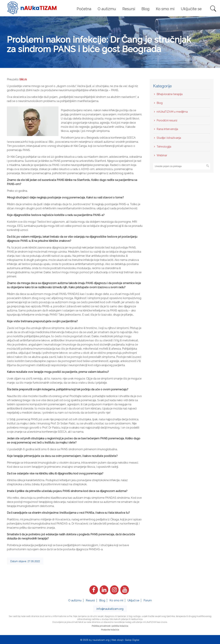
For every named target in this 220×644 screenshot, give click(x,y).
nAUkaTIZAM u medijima (172, 112)
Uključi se (133, 600)
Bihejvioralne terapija (170, 94)
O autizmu (75, 600)
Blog (160, 103)
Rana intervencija (167, 129)
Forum (148, 600)
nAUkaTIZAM (32, 8)
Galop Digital (132, 640)
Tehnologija (164, 147)
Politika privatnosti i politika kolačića (110, 626)
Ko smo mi (116, 600)
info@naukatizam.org (110, 609)
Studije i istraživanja (169, 138)
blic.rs (23, 79)
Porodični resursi (167, 120)
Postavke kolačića (110, 630)
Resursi (90, 600)
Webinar (162, 155)
